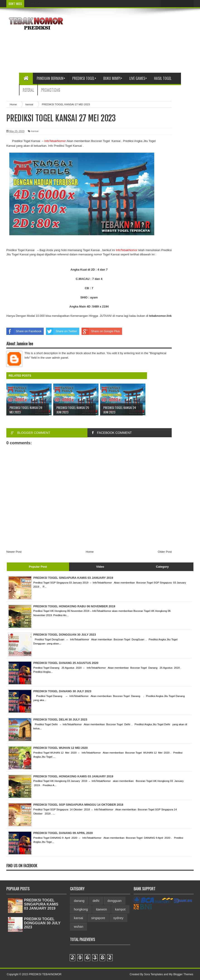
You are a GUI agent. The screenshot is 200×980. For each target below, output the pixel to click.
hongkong (81, 909)
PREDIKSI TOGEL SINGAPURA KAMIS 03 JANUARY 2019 (41, 904)
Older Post (165, 552)
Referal (28, 90)
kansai (35, 131)
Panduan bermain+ (51, 78)
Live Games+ (138, 78)
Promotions (51, 90)
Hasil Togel (163, 78)
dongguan (114, 901)
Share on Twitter (61, 331)
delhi (96, 901)
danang (79, 901)
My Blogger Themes (181, 974)
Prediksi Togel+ (84, 78)
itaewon (101, 909)
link (160, 316)
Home (90, 552)
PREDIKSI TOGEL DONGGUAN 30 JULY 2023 (42, 923)
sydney (118, 918)
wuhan (78, 927)
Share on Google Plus (101, 331)
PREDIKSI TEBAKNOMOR (45, 974)
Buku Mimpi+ (113, 78)
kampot (120, 909)
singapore (98, 918)
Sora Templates (153, 974)
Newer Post (14, 552)
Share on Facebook (24, 331)
